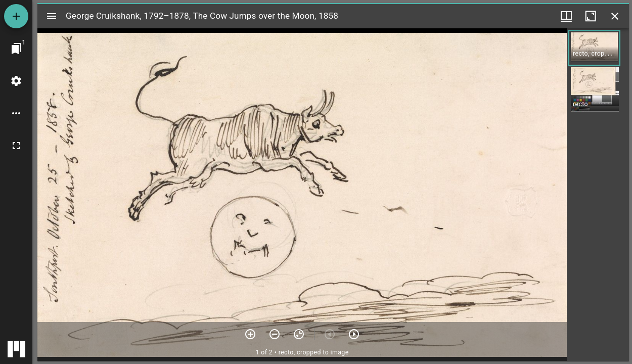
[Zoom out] (275, 334)
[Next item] (354, 334)
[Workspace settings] (16, 81)
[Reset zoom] (299, 334)
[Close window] (615, 16)
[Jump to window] (16, 49)
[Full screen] (16, 146)
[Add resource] (16, 16)
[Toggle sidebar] (52, 16)
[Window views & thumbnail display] (566, 16)
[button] (594, 48)
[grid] (598, 195)
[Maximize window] (591, 16)
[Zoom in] (250, 334)
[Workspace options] (16, 113)
